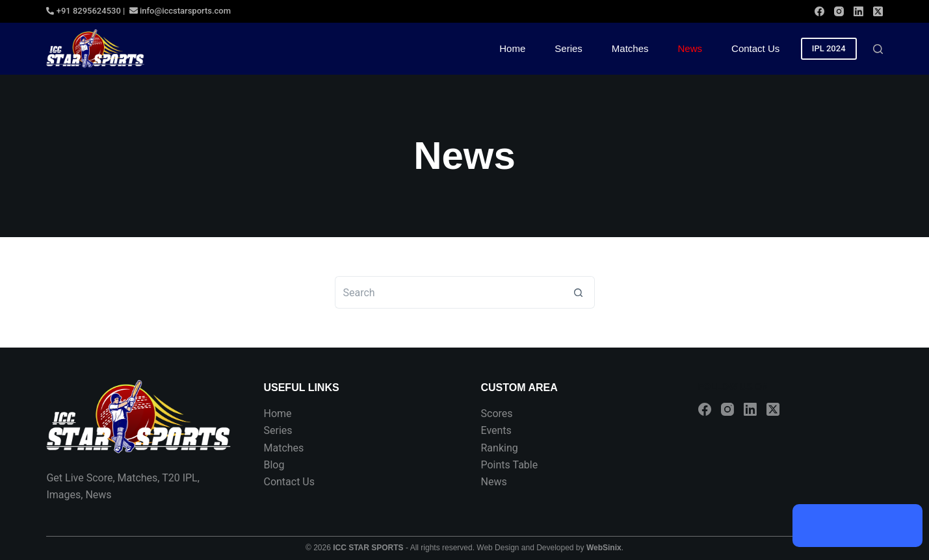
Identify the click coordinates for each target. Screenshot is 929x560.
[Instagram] (839, 11)
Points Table (510, 465)
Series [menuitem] (569, 48)
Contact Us (289, 482)
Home (277, 414)
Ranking (500, 448)
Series (278, 430)
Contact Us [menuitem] (755, 48)
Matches (283, 448)
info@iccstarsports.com (179, 11)
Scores (497, 414)
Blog (274, 465)
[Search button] (579, 292)
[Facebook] (819, 11)
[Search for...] (449, 292)
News (494, 482)
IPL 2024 (829, 48)
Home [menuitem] (512, 48)
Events (496, 430)
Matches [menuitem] (630, 48)
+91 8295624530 (83, 11)
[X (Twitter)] (878, 11)
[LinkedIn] (858, 11)
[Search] (878, 49)
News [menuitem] (690, 48)
